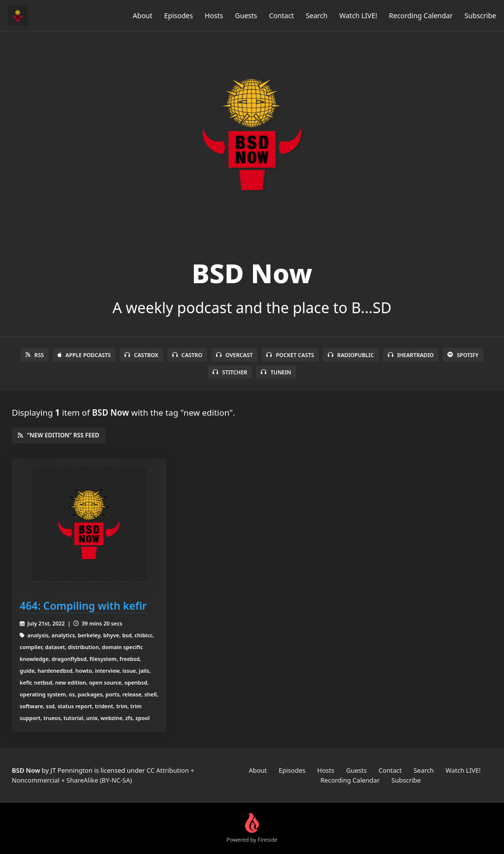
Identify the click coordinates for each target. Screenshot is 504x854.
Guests (246, 16)
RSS (35, 355)
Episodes (179, 16)
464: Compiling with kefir (83, 606)
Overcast (234, 355)
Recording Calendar (421, 16)
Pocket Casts (290, 355)
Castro (187, 355)
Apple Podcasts (84, 355)
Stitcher (230, 372)
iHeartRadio (411, 355)
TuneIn (276, 372)
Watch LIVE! (358, 16)
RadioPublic (351, 355)
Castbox (141, 355)
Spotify (463, 355)
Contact (282, 16)
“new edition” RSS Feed (59, 435)
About (143, 16)
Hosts (214, 16)
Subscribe (480, 16)
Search (316, 16)
